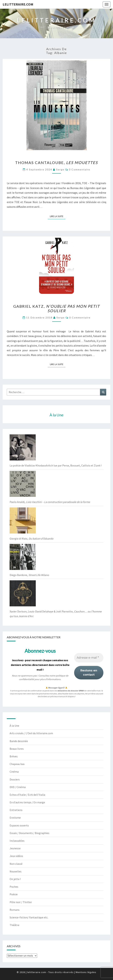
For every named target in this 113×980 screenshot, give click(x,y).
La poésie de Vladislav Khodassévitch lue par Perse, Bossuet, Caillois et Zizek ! (56, 465)
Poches (14, 887)
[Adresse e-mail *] (89, 658)
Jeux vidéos (16, 856)
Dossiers (15, 779)
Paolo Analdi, (50, 502)
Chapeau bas (17, 764)
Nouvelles (16, 871)
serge (60, 169)
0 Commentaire (80, 169)
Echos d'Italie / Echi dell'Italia (27, 795)
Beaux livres (17, 749)
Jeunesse (15, 848)
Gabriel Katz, (56, 308)
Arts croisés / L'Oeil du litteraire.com (31, 733)
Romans (15, 910)
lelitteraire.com (18, 4)
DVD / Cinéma (18, 787)
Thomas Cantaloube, (56, 163)
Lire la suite (58, 216)
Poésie (14, 894)
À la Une (14, 726)
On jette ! (15, 879)
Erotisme (15, 818)
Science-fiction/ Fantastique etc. (29, 917)
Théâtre (14, 925)
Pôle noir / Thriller (21, 902)
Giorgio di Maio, (31, 539)
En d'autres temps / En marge (27, 802)
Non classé (16, 864)
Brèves (14, 756)
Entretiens (16, 810)
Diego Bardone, (29, 575)
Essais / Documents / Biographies (29, 833)
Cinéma (14, 772)
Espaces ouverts (19, 825)
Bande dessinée (19, 741)
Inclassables (17, 841)
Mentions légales (86, 972)
